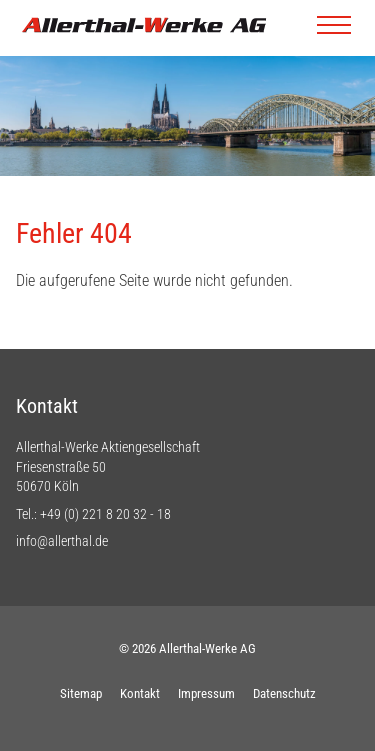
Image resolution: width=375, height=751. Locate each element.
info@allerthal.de (62, 541)
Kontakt (140, 693)
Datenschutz (284, 693)
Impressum (206, 693)
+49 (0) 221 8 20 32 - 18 (105, 514)
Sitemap (81, 693)
